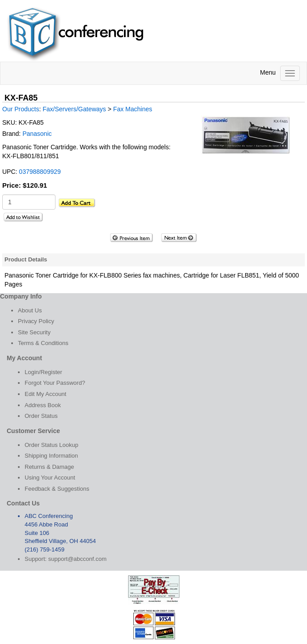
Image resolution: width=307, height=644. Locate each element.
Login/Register (43, 372)
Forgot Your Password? (55, 383)
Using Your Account (50, 478)
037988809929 (40, 172)
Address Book (43, 405)
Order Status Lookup (51, 445)
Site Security (34, 332)
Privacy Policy (36, 321)
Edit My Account (45, 394)
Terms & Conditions (43, 343)
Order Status (41, 416)
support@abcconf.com (77, 559)
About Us (30, 310)
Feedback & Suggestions (57, 489)
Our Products (21, 109)
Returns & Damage (49, 467)
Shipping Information (51, 456)
